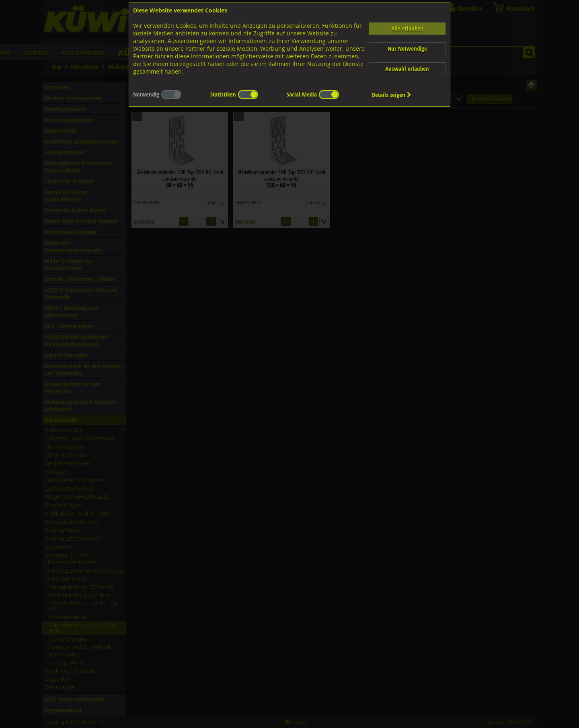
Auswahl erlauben (407, 69)
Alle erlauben (407, 28)
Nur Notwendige (407, 48)
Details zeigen (392, 95)
